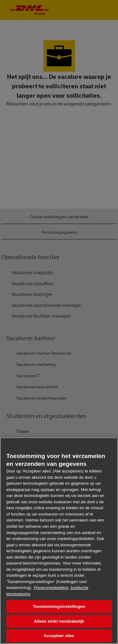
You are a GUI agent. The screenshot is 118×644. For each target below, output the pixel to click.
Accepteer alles (59, 636)
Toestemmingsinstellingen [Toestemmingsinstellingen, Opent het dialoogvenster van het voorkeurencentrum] (59, 606)
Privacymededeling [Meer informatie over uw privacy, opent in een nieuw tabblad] (51, 588)
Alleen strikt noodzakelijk (59, 621)
